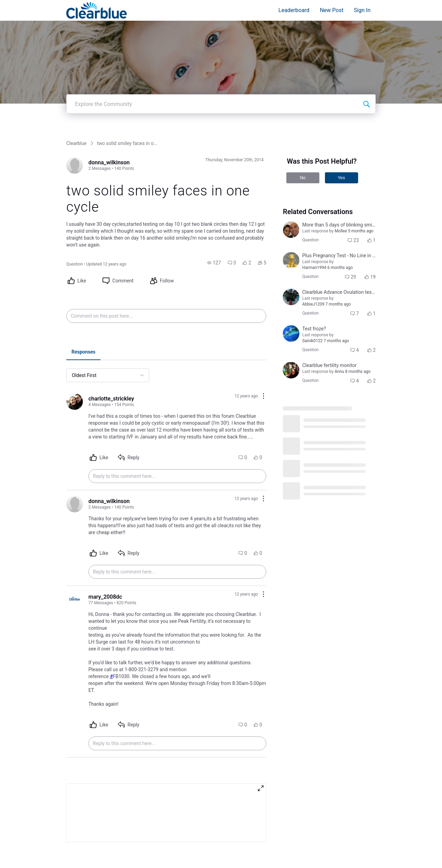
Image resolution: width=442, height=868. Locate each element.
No (303, 171)
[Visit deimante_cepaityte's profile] (291, 364)
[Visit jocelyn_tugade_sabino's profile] (291, 223)
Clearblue (76, 137)
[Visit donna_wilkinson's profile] (75, 159)
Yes (341, 171)
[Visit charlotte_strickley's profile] (75, 395)
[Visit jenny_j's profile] (291, 254)
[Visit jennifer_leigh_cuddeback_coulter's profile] (291, 327)
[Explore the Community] (366, 98)
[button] (214, 257)
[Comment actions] (263, 390)
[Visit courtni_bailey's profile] (291, 291)
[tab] (83, 346)
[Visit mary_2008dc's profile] (75, 594)
